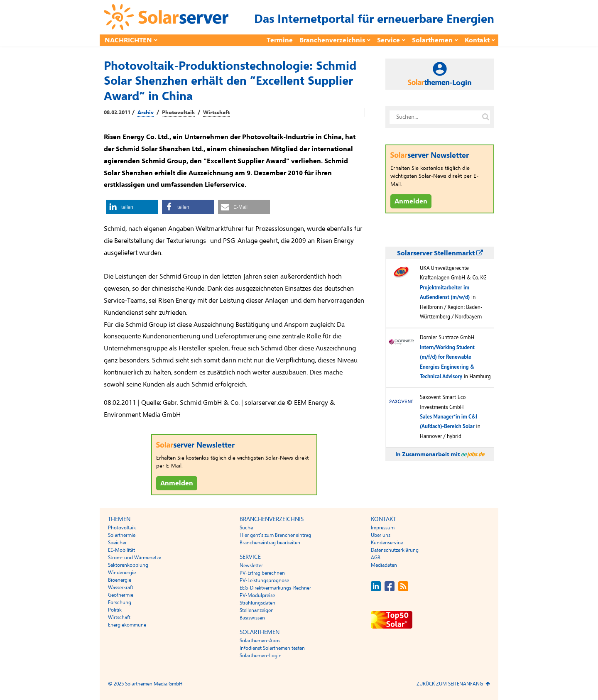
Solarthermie (122, 535)
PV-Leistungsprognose (264, 580)
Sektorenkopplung (128, 565)
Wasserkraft (121, 587)
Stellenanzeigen (257, 610)
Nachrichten (128, 40)
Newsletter (251, 565)
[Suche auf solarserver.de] (485, 117)
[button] (132, 207)
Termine (280, 40)
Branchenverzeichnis (332, 40)
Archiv (146, 113)
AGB (376, 558)
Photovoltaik (178, 113)
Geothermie (121, 595)
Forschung (120, 602)
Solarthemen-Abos (260, 641)
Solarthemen (432, 40)
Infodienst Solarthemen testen (272, 648)
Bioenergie (120, 580)
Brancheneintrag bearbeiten (270, 543)
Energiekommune (127, 625)
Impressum (383, 528)
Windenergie (122, 573)
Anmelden (177, 483)
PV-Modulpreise (257, 595)
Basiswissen (252, 618)
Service (388, 40)
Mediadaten (384, 565)
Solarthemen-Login (261, 656)
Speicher (117, 543)
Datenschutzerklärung (395, 550)
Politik (115, 610)
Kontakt (477, 40)
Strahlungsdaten (257, 603)
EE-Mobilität (121, 550)
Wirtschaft (216, 113)
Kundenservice (387, 543)
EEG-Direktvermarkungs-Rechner (275, 588)
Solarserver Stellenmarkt (440, 253)
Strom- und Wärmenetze (135, 558)
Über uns (381, 535)
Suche (246, 528)
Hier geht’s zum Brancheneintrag (275, 535)
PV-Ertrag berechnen (262, 573)
